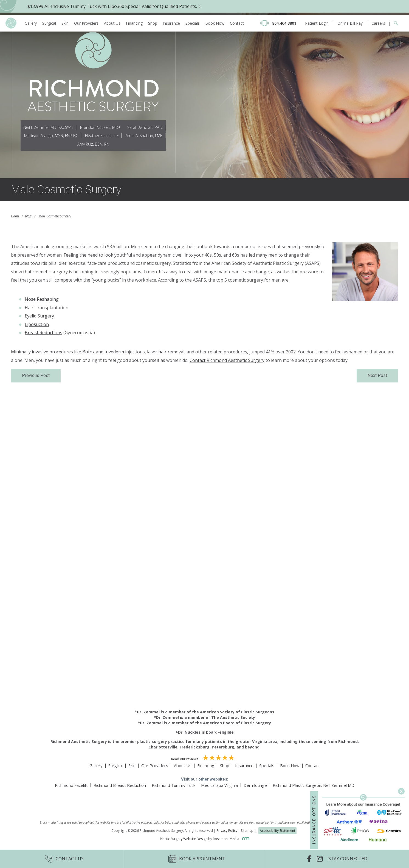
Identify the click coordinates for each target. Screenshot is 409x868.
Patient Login (317, 8)
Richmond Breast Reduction (120, 785)
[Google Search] (394, 8)
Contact (237, 8)
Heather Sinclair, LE (102, 136)
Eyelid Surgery (39, 316)
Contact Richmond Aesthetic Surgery (227, 360)
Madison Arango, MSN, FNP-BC (51, 136)
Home (15, 216)
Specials (193, 8)
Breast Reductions (43, 333)
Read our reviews (205, 758)
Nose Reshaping (42, 299)
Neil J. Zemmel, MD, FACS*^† (48, 127)
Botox (88, 352)
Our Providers (86, 8)
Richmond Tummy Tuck (174, 785)
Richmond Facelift (71, 785)
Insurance (171, 8)
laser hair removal (166, 352)
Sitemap (247, 831)
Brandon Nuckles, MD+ (100, 127)
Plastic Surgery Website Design (184, 839)
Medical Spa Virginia (219, 785)
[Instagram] (323, 859)
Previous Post (36, 375)
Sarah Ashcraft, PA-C (145, 127)
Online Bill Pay (350, 8)
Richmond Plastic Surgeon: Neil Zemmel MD (314, 785)
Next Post (377, 375)
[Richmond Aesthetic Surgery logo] (11, 12)
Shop (153, 8)
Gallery (31, 8)
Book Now (215, 8)
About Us (112, 8)
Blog (28, 216)
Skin (65, 8)
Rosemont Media (231, 839)
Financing (134, 8)
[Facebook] (312, 859)
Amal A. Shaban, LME (144, 136)
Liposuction (37, 324)
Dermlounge (255, 785)
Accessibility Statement (277, 831)
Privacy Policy (227, 831)
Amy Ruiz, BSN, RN (93, 144)
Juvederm (114, 352)
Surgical (49, 8)
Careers (378, 8)
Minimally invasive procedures (42, 352)
